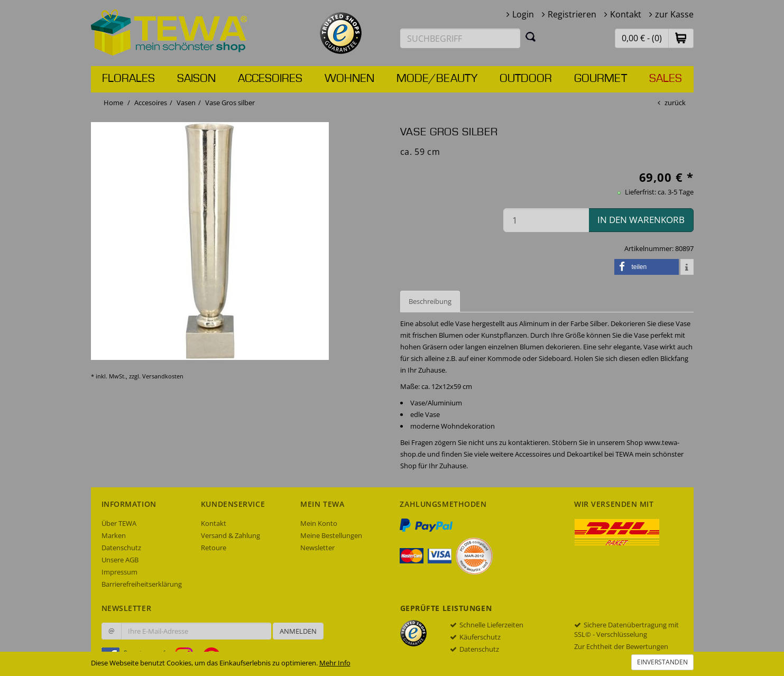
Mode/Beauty (437, 79)
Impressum (119, 572)
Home (113, 103)
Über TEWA (119, 523)
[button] (681, 38)
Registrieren (572, 14)
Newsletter (317, 548)
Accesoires (270, 79)
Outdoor (526, 79)
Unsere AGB (120, 560)
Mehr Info (335, 663)
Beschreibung (430, 301)
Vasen (186, 103)
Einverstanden (662, 662)
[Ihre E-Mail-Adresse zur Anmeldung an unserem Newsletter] (196, 631)
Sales (666, 79)
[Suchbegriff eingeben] (460, 38)
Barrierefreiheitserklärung (142, 584)
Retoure (214, 548)
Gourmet (601, 79)
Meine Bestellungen (331, 535)
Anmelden (298, 631)
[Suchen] (531, 36)
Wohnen (349, 79)
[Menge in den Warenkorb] (546, 220)
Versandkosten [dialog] (163, 376)
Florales (128, 79)
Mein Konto (319, 523)
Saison (196, 79)
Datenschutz (121, 548)
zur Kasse (674, 14)
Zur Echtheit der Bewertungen (621, 646)
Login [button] (523, 14)
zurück (675, 103)
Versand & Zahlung (230, 535)
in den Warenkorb (641, 220)
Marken (114, 535)
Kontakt (626, 14)
